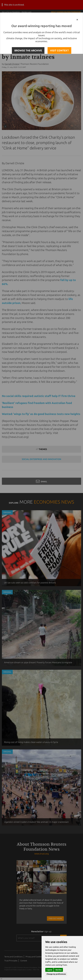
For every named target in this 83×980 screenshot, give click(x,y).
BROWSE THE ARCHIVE (28, 50)
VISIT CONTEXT (59, 50)
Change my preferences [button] (56, 974)
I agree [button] (49, 970)
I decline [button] (58, 970)
